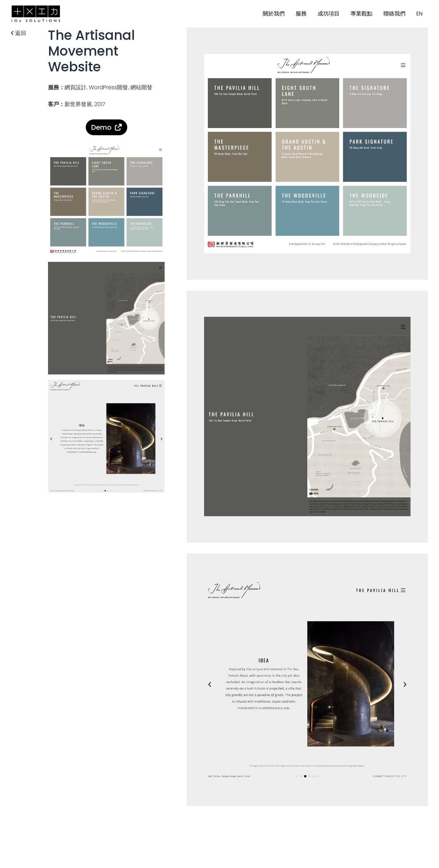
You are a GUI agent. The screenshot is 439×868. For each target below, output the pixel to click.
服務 (301, 14)
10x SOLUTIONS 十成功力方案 (36, 14)
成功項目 (329, 14)
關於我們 (274, 14)
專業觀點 (361, 14)
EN (419, 14)
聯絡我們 (394, 14)
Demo (101, 127)
